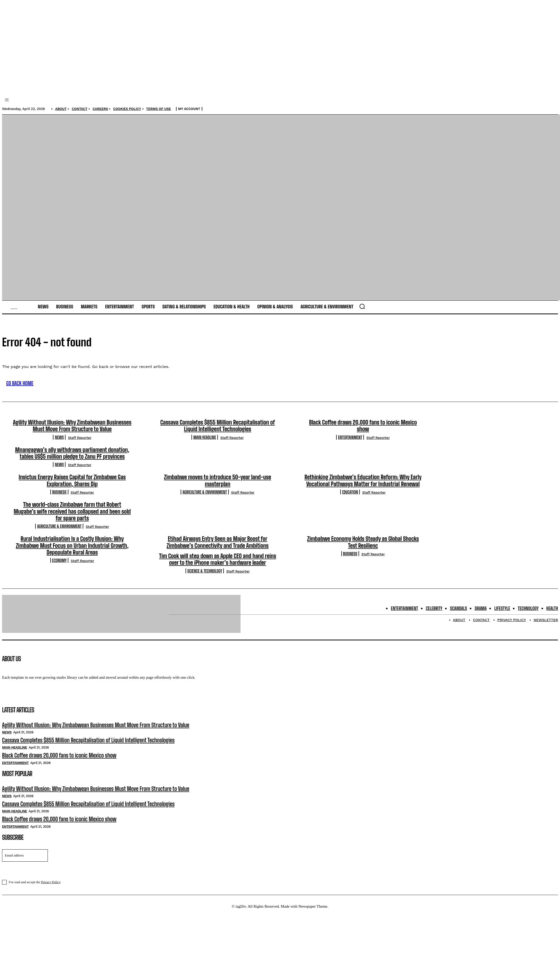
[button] (362, 315)
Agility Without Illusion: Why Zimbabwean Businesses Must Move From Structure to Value (72, 434)
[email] (25, 864)
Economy (59, 569)
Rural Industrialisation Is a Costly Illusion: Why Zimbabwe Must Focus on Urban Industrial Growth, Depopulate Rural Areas (72, 554)
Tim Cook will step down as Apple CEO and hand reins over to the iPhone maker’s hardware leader (218, 568)
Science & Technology (205, 579)
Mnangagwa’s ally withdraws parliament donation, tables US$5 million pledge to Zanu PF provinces (72, 461)
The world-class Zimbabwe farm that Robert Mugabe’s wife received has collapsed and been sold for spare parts (72, 520)
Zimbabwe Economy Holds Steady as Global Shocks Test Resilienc (363, 550)
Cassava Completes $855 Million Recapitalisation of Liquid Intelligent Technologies (218, 434)
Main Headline (205, 445)
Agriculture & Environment (205, 500)
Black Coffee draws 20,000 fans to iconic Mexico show (363, 434)
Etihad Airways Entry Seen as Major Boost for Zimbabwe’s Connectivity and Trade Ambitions (218, 550)
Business (59, 500)
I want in (279, 878)
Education (350, 500)
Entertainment (350, 445)
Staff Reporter (80, 446)
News (59, 445)
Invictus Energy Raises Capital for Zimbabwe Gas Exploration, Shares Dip (72, 489)
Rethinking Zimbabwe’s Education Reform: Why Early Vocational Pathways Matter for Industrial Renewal (363, 489)
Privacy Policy (51, 890)
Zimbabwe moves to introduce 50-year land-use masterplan (218, 489)
